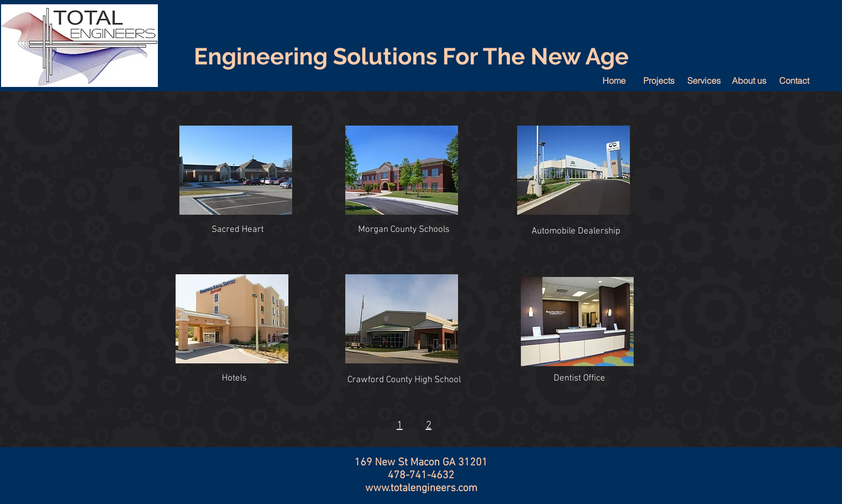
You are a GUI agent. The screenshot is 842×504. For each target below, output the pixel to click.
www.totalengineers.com (421, 488)
